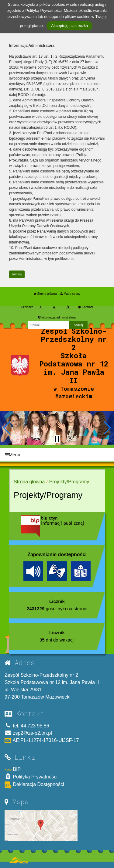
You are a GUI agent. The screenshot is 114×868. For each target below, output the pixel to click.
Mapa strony (70, 294)
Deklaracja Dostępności (34, 785)
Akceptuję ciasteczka (69, 26)
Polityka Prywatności (31, 776)
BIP (13, 769)
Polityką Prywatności (43, 10)
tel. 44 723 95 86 (27, 726)
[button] (7, 428)
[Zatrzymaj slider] (57, 439)
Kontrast (86, 307)
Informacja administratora (57, 317)
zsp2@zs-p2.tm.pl (28, 733)
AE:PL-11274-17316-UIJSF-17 (42, 740)
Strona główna (45, 294)
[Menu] (57, 455)
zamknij (17, 274)
